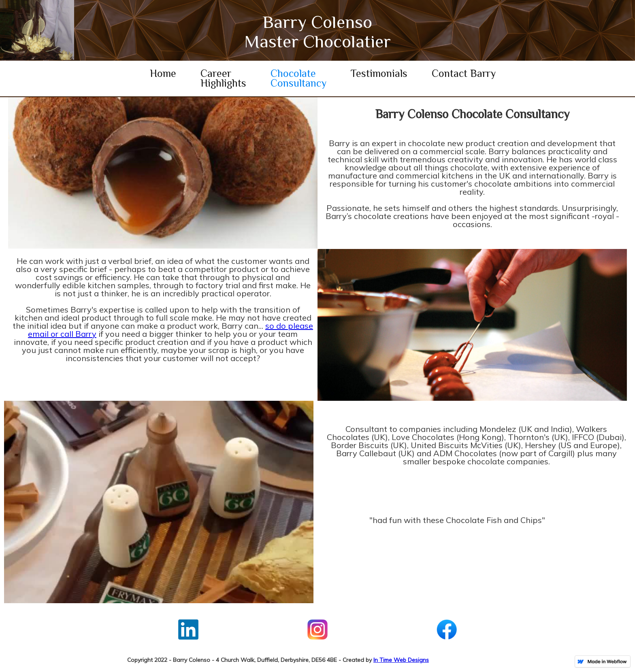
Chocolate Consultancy (298, 78)
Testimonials (379, 73)
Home (163, 73)
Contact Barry (464, 73)
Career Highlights (223, 78)
